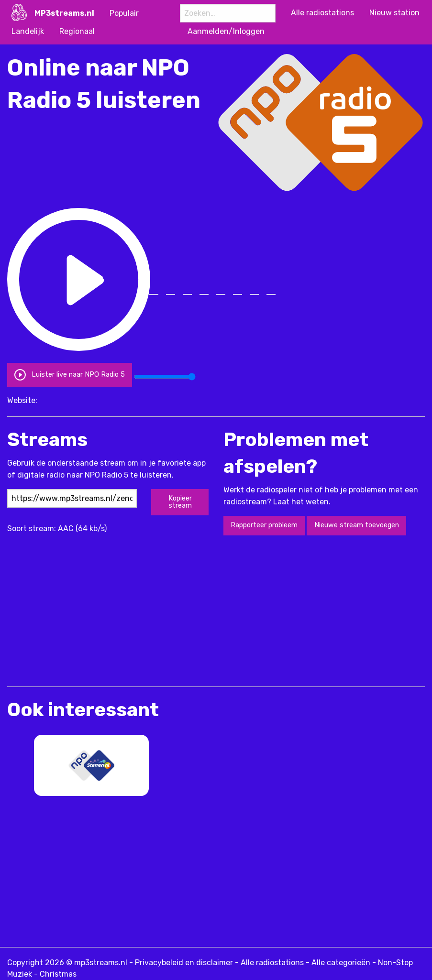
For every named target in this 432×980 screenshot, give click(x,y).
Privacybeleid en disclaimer (184, 963)
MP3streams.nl (64, 13)
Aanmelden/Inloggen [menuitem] (226, 31)
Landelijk (28, 31)
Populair (124, 13)
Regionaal (77, 31)
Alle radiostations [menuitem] (322, 13)
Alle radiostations (272, 963)
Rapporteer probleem (264, 525)
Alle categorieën (341, 963)
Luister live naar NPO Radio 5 (69, 375)
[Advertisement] (119, 610)
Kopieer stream (180, 502)
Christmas (58, 974)
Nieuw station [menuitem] (394, 13)
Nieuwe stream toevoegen (357, 525)
